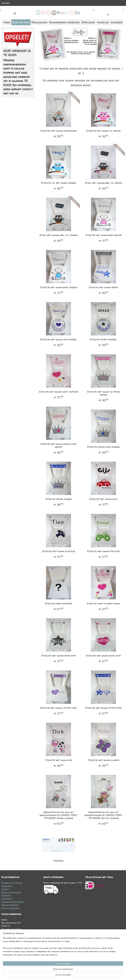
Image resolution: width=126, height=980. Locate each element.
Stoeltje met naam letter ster (103, 708)
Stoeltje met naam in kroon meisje (103, 393)
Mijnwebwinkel (90, 976)
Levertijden (7, 899)
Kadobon (5, 3)
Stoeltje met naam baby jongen (58, 287)
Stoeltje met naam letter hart (59, 708)
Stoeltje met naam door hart (103, 656)
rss (61, 976)
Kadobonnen (7, 886)
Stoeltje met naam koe (58, 760)
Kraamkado (39, 22)
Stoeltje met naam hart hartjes (59, 392)
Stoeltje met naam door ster (59, 656)
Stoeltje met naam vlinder (103, 760)
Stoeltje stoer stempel (103, 339)
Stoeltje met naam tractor (103, 551)
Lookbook (117, 22)
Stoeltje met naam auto (103, 499)
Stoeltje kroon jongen (58, 499)
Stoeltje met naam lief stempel (59, 339)
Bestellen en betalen (11, 892)
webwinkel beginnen (69, 976)
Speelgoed (88, 22)
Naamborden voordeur (64, 22)
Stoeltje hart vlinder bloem (103, 603)
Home (7, 22)
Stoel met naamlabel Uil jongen (58, 235)
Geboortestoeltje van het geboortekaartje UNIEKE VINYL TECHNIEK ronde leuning (59, 815)
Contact (5, 889)
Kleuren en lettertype (12, 883)
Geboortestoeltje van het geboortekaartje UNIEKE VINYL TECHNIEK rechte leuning (103, 815)
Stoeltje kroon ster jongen (103, 447)
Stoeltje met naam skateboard (59, 131)
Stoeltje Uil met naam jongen (59, 183)
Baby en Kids (21, 22)
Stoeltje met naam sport (103, 287)
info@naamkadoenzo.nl (16, 942)
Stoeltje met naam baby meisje (103, 235)
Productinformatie (10, 905)
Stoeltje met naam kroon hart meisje (58, 445)
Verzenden (6, 895)
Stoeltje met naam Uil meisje (103, 131)
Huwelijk (103, 22)
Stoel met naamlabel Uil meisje (103, 183)
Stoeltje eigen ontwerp (58, 603)
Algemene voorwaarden (12, 902)
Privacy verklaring (10, 908)
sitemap (56, 976)
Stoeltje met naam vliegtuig (59, 551)
